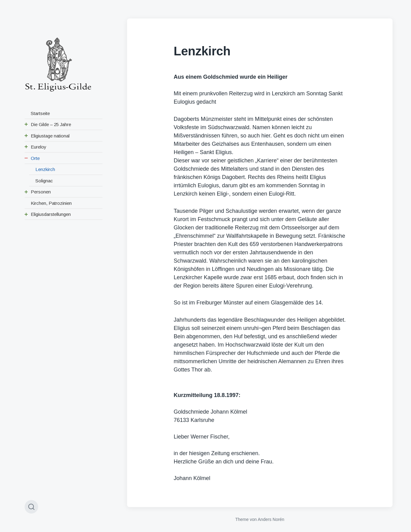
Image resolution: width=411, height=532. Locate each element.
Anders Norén (271, 519)
